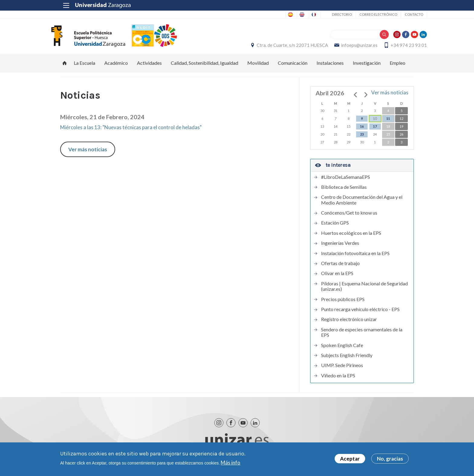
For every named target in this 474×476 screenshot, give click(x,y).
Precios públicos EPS (343, 303)
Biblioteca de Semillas (344, 190)
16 (362, 130)
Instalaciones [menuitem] (330, 66)
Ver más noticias (88, 153)
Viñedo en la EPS (338, 379)
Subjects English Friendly (347, 359)
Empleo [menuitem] (398, 66)
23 (362, 138)
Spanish (251, 15)
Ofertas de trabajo (340, 267)
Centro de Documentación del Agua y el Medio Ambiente (362, 203)
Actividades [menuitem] (149, 66)
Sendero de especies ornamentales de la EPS (362, 336)
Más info (231, 463)
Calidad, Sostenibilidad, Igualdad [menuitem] (205, 66)
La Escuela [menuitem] (84, 66)
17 (375, 130)
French (299, 15)
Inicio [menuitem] (65, 67)
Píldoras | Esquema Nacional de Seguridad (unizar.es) (364, 290)
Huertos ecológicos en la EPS (351, 236)
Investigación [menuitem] (367, 66)
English (275, 15)
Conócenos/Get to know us (349, 216)
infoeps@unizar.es (346, 47)
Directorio (329, 14)
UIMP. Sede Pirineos (342, 369)
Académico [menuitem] (116, 66)
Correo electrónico (365, 14)
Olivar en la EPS (337, 277)
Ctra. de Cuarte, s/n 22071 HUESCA (279, 47)
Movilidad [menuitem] (258, 66)
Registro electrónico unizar (349, 323)
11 (388, 122)
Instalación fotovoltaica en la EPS (355, 257)
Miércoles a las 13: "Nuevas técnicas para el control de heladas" (131, 131)
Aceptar (350, 459)
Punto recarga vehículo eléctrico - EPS (360, 313)
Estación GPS (335, 226)
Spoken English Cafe (342, 349)
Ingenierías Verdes (340, 246)
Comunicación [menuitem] (293, 66)
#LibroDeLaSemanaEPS (346, 180)
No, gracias (390, 459)
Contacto (401, 14)
